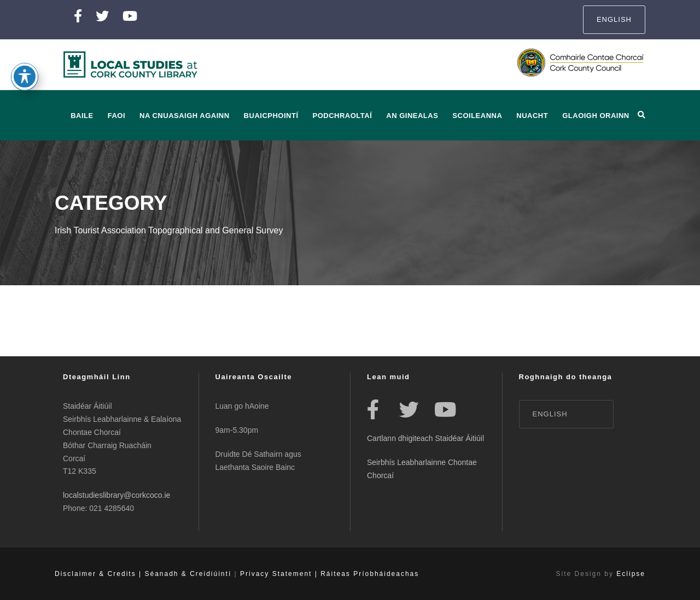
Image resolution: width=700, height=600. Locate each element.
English (614, 19)
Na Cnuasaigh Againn (185, 116)
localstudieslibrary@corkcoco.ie (116, 495)
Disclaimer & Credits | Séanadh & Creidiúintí (143, 574)
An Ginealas (412, 116)
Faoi (116, 116)
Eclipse (631, 574)
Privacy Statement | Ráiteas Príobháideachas (329, 574)
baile (82, 116)
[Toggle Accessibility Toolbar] (25, 70)
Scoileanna (477, 116)
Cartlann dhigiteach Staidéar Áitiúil (425, 438)
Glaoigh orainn (596, 116)
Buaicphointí (271, 116)
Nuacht (532, 116)
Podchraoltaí (343, 116)
